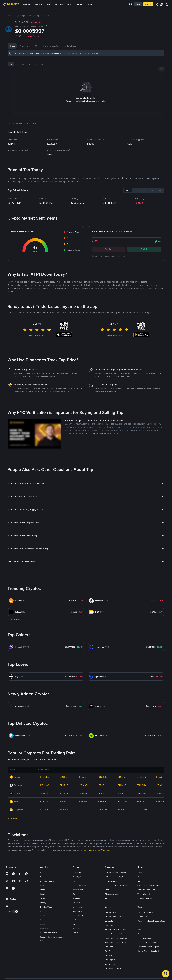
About (43, 921)
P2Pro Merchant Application (117, 926)
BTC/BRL (103, 826)
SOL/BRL (103, 842)
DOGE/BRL (103, 858)
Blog (42, 960)
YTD (43, 64)
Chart (12, 46)
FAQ (46, 46)
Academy (76, 947)
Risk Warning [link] (103, 899)
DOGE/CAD (141, 858)
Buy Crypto (27, 4)
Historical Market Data (147, 938)
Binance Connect (112, 943)
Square (80, 4)
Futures (60, 4)
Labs (107, 938)
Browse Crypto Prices (114, 965)
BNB (139, 930)
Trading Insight (144, 943)
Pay (74, 930)
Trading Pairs (81, 46)
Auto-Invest (77, 960)
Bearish (108, 246)
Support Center (144, 965)
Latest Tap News (23, 303)
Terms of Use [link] (86, 899)
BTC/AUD (122, 826)
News (36, 46)
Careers (43, 926)
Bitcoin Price (110, 970)
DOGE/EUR (64, 858)
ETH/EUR (64, 834)
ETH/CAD (141, 834)
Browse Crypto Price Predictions (119, 978)
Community (45, 964)
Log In (138, 4)
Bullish (144, 246)
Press (43, 938)
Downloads (45, 977)
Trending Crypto (61, 46)
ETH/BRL (103, 834)
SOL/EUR (64, 842)
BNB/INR (83, 850)
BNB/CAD (141, 850)
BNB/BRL (103, 850)
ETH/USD (45, 834)
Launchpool (77, 956)
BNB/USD (45, 850)
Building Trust (46, 956)
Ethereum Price (111, 974)
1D (11, 64)
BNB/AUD (122, 850)
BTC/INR (83, 826)
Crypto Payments (80, 934)
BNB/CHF (161, 850)
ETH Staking (78, 964)
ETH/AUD (122, 834)
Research (77, 977)
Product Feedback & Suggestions (151, 970)
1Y (36, 64)
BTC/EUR (64, 826)
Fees (140, 974)
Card (75, 943)
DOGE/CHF (161, 858)
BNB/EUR (64, 850)
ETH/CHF (161, 834)
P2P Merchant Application (116, 921)
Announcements (47, 930)
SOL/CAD (141, 842)
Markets (39, 4)
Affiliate (140, 921)
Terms (43, 947)
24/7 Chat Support (145, 961)
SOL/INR (83, 842)
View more (13, 867)
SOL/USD (45, 842)
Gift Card (76, 951)
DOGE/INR (83, 858)
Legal (42, 943)
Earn (70, 4)
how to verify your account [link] (94, 482)
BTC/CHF (161, 826)
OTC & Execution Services (148, 934)
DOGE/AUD (122, 858)
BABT (75, 973)
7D (17, 64)
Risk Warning (46, 969)
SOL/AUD (122, 842)
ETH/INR (83, 834)
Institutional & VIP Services (116, 934)
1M (23, 64)
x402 (107, 947)
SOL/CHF (161, 842)
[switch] (15, 960)
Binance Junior (79, 938)
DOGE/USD (45, 858)
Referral (141, 926)
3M (30, 64)
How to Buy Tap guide (94, 53)
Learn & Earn (110, 961)
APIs (139, 978)
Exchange (77, 921)
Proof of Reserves (145, 947)
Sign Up (148, 4)
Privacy (43, 951)
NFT (74, 969)
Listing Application (113, 930)
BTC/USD (45, 826)
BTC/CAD (141, 826)
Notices (43, 973)
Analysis (24, 46)
